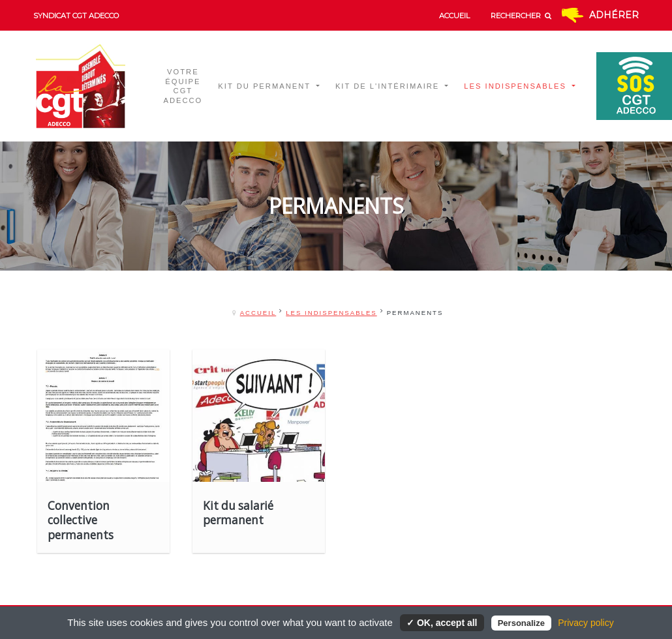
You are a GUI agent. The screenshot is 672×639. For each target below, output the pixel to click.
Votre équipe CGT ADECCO (183, 86)
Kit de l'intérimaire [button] (389, 86)
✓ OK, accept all (442, 623)
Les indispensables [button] (517, 86)
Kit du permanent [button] (266, 86)
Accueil (258, 313)
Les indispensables (331, 313)
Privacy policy (586, 623)
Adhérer (614, 15)
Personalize (521, 623)
